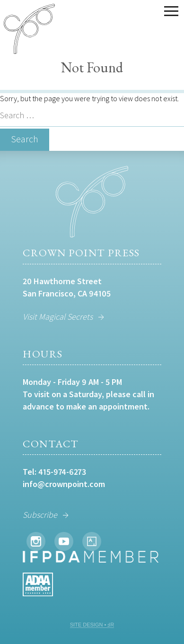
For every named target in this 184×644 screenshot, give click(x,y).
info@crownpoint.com (64, 484)
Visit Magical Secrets (58, 317)
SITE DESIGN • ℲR (92, 625)
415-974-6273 (62, 472)
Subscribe (40, 515)
